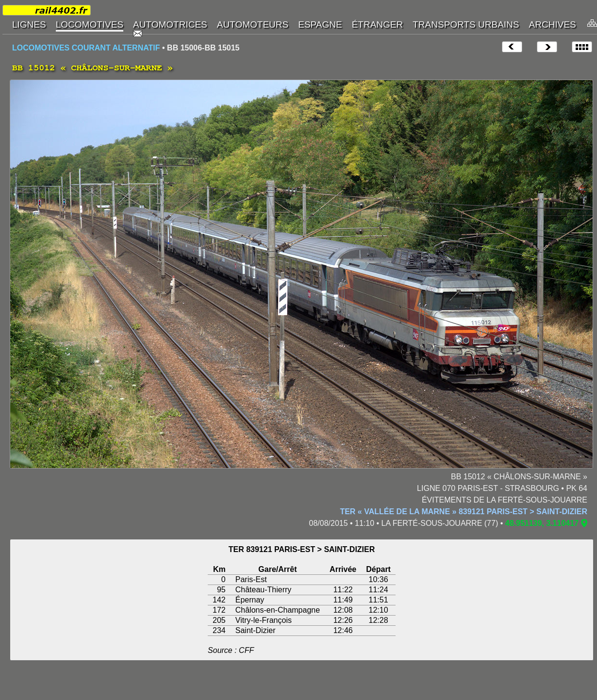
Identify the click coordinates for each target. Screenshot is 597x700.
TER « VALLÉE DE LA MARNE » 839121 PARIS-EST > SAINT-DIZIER (464, 512)
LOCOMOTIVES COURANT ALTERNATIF (86, 48)
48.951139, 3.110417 (542, 523)
